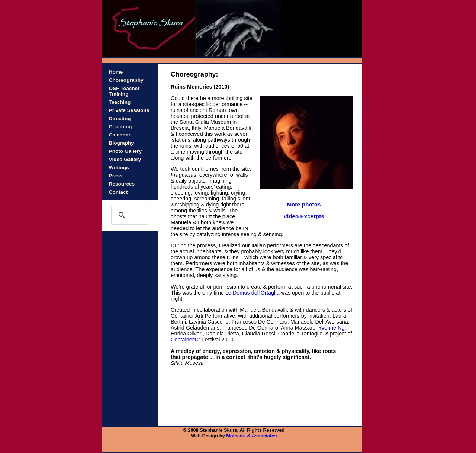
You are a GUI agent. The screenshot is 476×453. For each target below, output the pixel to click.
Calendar (120, 135)
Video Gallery (125, 159)
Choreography (126, 80)
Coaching (120, 127)
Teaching (120, 102)
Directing (120, 118)
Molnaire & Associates (251, 436)
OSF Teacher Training (124, 91)
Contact (118, 192)
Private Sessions (129, 110)
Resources (122, 184)
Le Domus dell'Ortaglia (253, 293)
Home (116, 72)
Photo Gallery (125, 151)
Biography (121, 143)
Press (116, 176)
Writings (119, 168)
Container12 (185, 340)
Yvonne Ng (332, 328)
